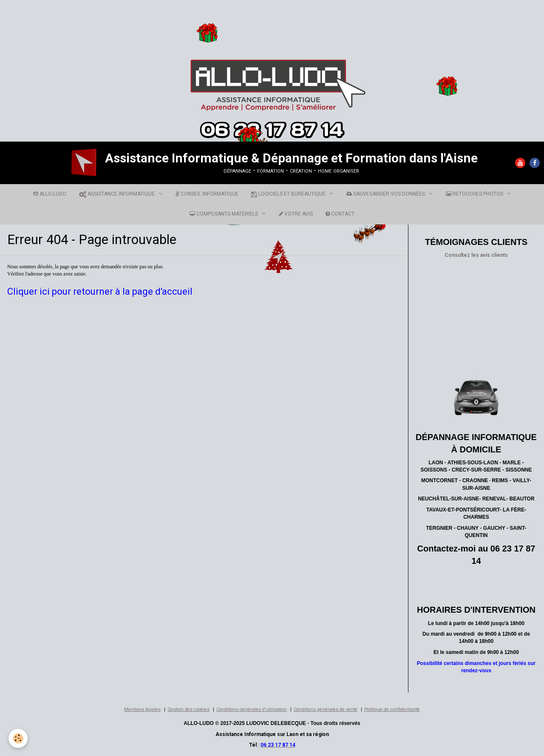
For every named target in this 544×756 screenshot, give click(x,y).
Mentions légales (142, 709)
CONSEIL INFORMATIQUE (207, 194)
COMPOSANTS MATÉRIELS (224, 214)
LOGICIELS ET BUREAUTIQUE (289, 194)
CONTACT (340, 214)
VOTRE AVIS (296, 214)
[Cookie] (18, 738)
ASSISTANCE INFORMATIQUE (118, 194)
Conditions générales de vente (326, 709)
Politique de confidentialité (392, 709)
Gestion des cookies (188, 709)
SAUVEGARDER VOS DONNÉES (386, 194)
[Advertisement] (155, 23)
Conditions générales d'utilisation (252, 709)
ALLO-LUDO (50, 194)
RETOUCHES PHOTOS (475, 194)
